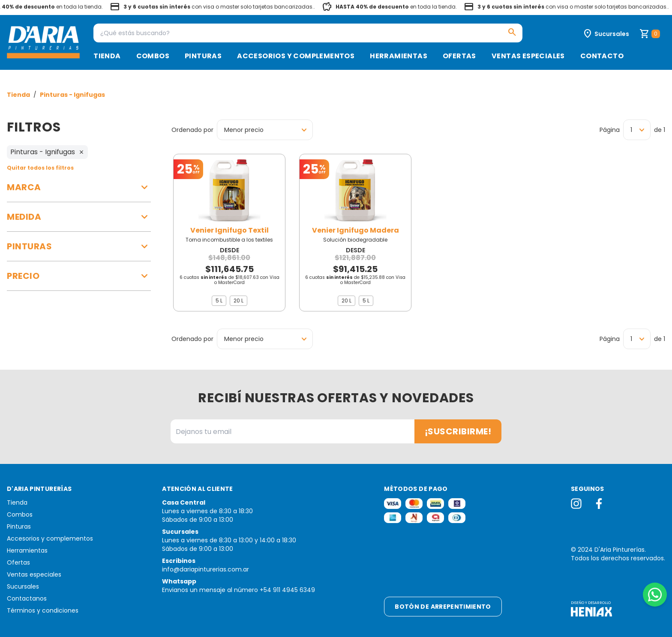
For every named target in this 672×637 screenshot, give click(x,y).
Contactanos (27, 598)
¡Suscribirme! (458, 431)
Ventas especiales (528, 56)
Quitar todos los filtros (40, 168)
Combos (153, 56)
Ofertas (459, 56)
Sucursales (23, 586)
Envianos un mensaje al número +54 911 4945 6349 (238, 590)
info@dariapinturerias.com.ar (205, 569)
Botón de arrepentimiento (443, 607)
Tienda (107, 56)
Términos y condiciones (43, 610)
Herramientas (399, 56)
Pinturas (203, 56)
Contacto (602, 56)
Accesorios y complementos (296, 56)
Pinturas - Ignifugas (72, 95)
